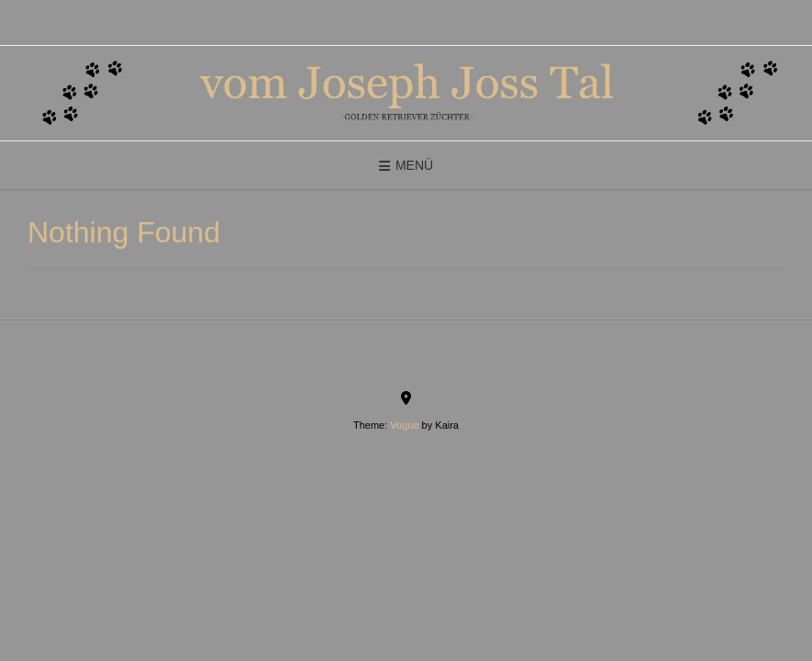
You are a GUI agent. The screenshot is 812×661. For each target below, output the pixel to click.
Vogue (404, 425)
